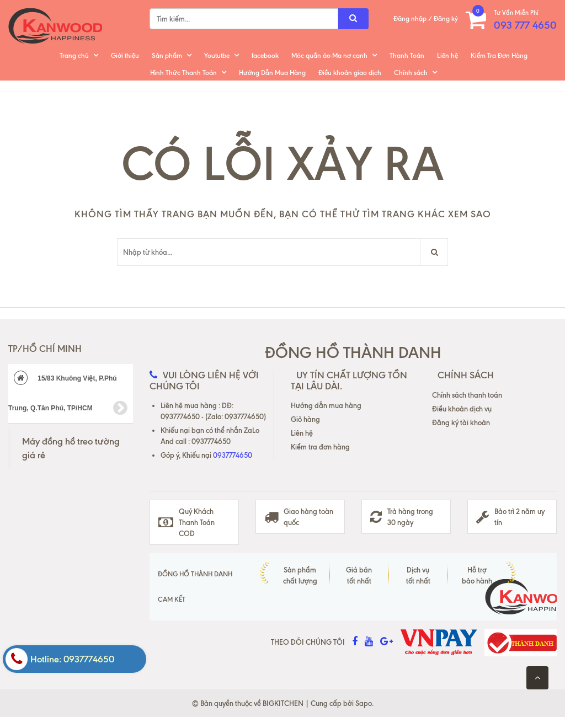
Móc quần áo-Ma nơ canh (329, 55)
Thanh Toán (407, 55)
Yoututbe (217, 55)
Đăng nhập (410, 18)
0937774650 (233, 455)
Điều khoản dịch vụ (462, 409)
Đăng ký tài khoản (461, 422)
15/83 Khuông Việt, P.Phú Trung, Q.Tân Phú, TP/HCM (68, 394)
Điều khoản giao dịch (350, 73)
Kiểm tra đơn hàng (320, 447)
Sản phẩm (167, 55)
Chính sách (411, 73)
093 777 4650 (525, 25)
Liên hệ (447, 55)
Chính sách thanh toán (467, 395)
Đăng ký (446, 18)
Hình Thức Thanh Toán (183, 73)
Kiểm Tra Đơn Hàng (499, 55)
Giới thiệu (125, 55)
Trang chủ (74, 55)
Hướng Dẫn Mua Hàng (272, 73)
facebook (265, 55)
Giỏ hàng (305, 419)
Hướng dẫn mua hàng (326, 405)
